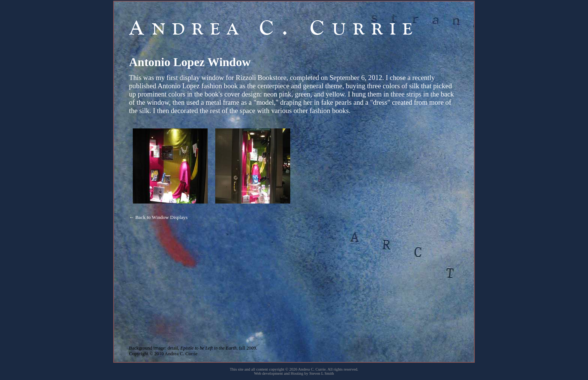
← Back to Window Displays (158, 217)
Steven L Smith (322, 373)
